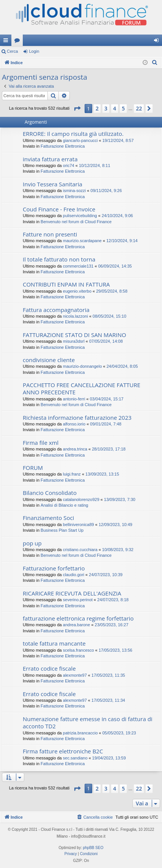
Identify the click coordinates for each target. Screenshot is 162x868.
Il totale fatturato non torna (59, 259)
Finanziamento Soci (48, 518)
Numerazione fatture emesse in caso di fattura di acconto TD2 (88, 722)
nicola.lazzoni (75, 316)
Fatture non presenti (50, 234)
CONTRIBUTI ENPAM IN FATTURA (66, 284)
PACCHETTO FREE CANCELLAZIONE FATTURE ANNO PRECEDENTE (82, 388)
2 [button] (97, 108)
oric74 (69, 165)
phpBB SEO (93, 848)
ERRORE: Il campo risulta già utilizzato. (73, 134)
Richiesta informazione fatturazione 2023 (77, 417)
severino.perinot (78, 600)
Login (34, 51)
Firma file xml (41, 443)
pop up (32, 543)
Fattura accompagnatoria (56, 310)
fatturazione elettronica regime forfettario (78, 618)
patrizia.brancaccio (80, 733)
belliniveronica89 (79, 525)
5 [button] (123, 108)
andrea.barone (77, 625)
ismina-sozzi (75, 191)
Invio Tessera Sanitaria (53, 184)
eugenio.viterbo (77, 291)
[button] (77, 109)
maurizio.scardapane (82, 241)
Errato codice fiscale (49, 668)
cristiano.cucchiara (80, 550)
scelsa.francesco (79, 650)
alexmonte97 (75, 675)
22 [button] (139, 108)
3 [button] (106, 108)
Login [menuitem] (158, 42)
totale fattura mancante (54, 643)
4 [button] (115, 108)
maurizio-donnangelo (83, 366)
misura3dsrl (74, 341)
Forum (19, 42)
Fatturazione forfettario (54, 568)
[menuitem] (155, 63)
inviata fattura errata (50, 159)
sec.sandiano (75, 758)
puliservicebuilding (80, 216)
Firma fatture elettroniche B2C (63, 751)
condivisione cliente (49, 360)
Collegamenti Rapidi (7, 42)
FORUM (33, 468)
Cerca (12, 51)
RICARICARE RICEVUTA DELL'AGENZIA (72, 593)
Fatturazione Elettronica (63, 146)
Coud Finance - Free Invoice (59, 209)
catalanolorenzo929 (81, 499)
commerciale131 (78, 266)
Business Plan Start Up (62, 530)
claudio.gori (74, 575)
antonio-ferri (74, 399)
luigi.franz (72, 474)
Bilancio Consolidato (50, 493)
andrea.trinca (75, 449)
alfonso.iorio (74, 424)
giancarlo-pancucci (80, 140)
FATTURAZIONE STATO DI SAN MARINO (74, 335)
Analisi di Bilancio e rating (64, 505)
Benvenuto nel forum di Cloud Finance (76, 222)
